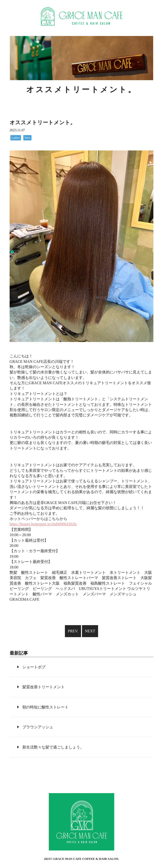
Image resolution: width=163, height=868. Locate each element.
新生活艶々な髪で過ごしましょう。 (53, 747)
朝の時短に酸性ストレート (45, 707)
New (27, 138)
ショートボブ (34, 667)
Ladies (16, 138)
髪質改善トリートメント (44, 687)
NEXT (90, 631)
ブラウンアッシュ (38, 727)
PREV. (73, 631)
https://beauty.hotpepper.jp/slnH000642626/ (43, 524)
